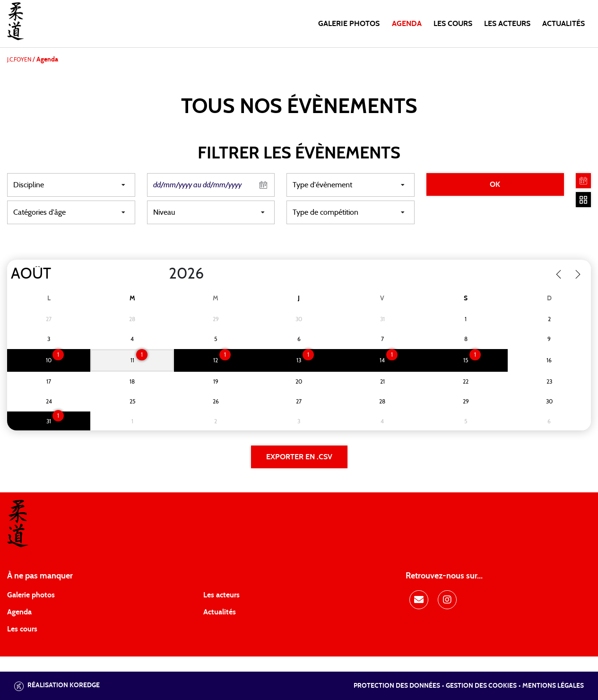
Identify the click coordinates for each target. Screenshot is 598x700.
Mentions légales (553, 686)
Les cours (453, 24)
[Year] (161, 274)
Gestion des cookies (481, 686)
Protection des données (397, 686)
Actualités (563, 24)
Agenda (407, 24)
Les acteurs (507, 24)
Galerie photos (349, 24)
